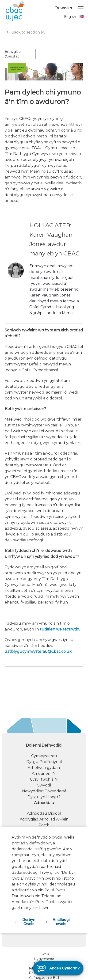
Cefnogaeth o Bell (44, 978)
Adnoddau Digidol (44, 813)
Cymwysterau (44, 756)
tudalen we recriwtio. (60, 629)
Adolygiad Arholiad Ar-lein (44, 819)
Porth (44, 825)
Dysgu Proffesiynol (44, 762)
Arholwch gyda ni (44, 768)
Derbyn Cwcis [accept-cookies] (29, 922)
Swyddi (44, 785)
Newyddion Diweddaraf (44, 791)
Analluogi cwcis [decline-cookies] (61, 922)
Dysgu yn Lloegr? (44, 797)
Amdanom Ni (44, 773)
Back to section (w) (26, 32)
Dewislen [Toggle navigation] (69, 8)
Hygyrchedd (44, 959)
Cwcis (44, 954)
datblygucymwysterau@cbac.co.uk (38, 651)
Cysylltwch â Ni (44, 779)
